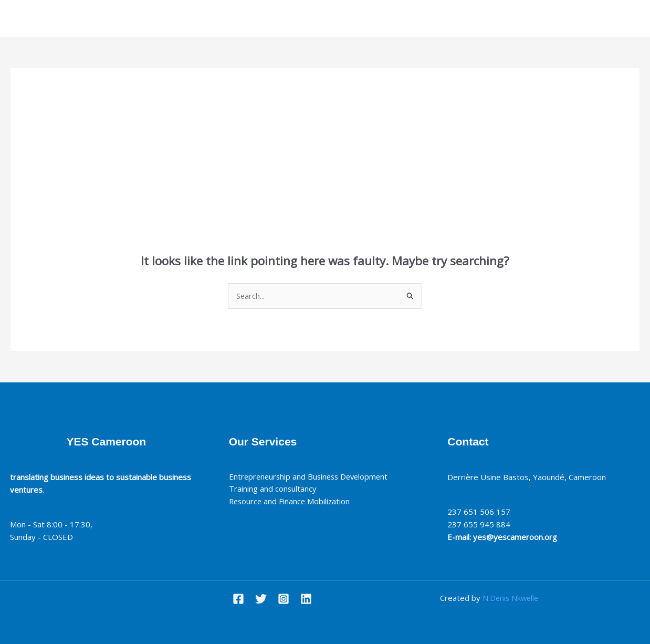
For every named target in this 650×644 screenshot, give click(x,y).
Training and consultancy (275, 490)
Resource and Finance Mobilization (293, 502)
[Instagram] (284, 599)
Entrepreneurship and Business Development (311, 477)
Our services (335, 18)
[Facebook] (238, 599)
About (285, 18)
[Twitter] (261, 599)
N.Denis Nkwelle (511, 598)
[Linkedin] (306, 599)
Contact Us (394, 18)
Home (248, 18)
